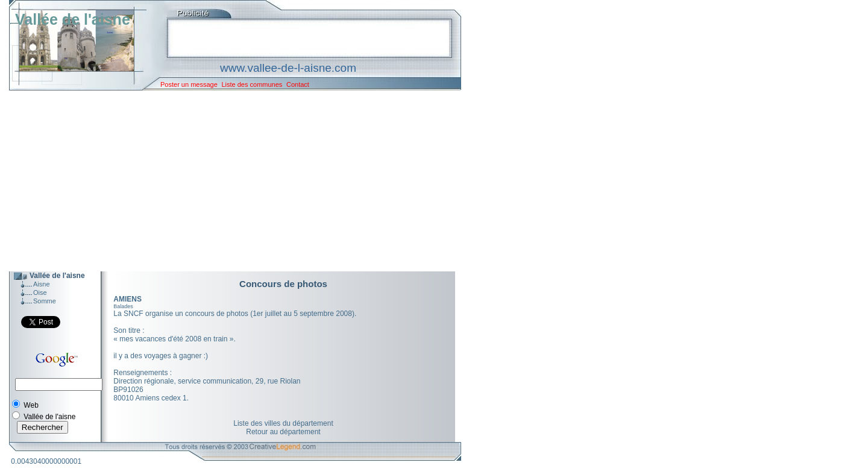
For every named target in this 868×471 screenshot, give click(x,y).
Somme (45, 301)
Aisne (42, 284)
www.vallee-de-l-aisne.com (288, 68)
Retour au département (283, 432)
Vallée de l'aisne (73, 19)
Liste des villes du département (283, 423)
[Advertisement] (226, 181)
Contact (298, 84)
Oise (40, 292)
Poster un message (189, 84)
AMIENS (127, 299)
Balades (123, 306)
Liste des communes (252, 84)
